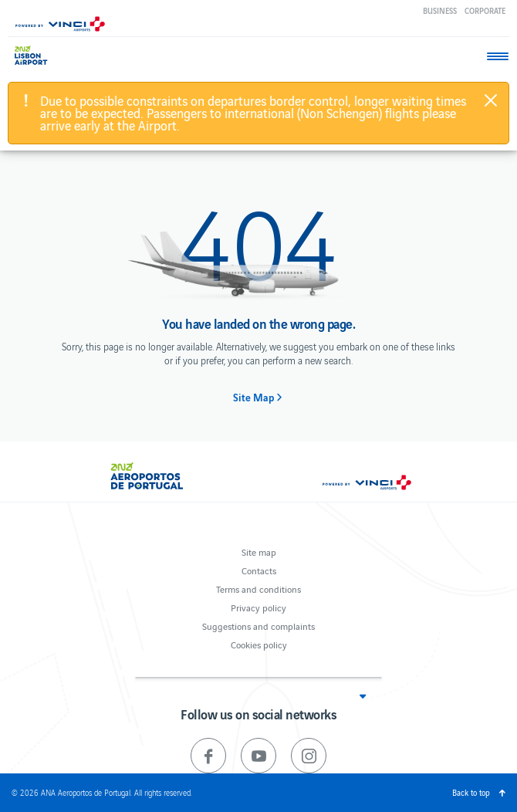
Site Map (253, 398)
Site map (259, 551)
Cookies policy (259, 644)
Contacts (259, 570)
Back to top (471, 792)
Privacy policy (258, 607)
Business (440, 10)
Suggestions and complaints (258, 626)
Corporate (485, 10)
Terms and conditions (258, 589)
